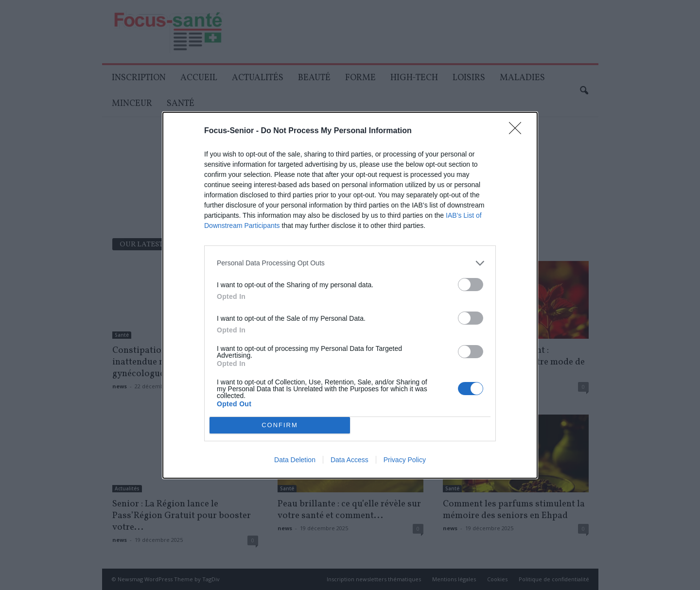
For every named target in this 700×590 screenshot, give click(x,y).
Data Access (350, 460)
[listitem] (350, 263)
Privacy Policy (405, 460)
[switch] (471, 285)
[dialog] (350, 295)
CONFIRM (280, 425)
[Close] (518, 131)
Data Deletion (295, 460)
